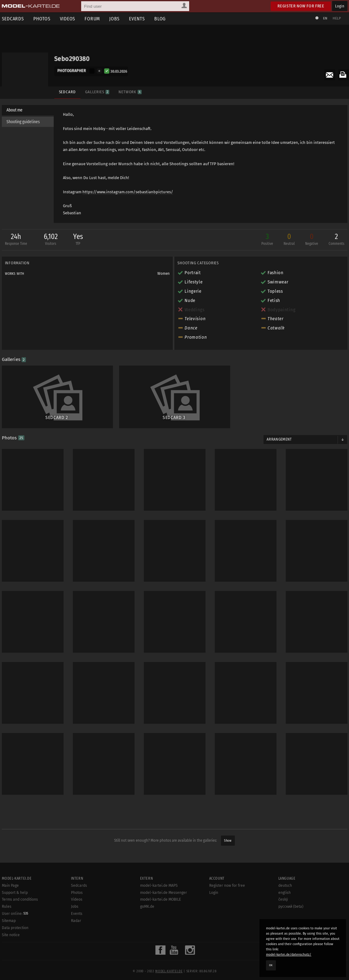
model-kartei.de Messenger (164, 913)
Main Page (10, 906)
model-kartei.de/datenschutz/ (289, 955)
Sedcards (79, 906)
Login (340, 6)
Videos (68, 19)
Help (337, 18)
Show (228, 841)
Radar (76, 941)
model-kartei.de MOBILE (161, 920)
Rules (7, 927)
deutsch (285, 906)
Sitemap (9, 941)
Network (130, 92)
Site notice (11, 955)
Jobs (114, 19)
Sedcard (67, 92)
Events (137, 19)
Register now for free (301, 6)
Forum (92, 19)
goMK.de (147, 927)
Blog (160, 19)
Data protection (15, 948)
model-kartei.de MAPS (159, 906)
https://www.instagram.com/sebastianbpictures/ (128, 192)
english (285, 913)
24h (16, 240)
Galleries (97, 92)
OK (271, 965)
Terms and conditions (20, 920)
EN (325, 18)
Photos (42, 19)
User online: (15, 934)
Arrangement (279, 439)
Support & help (15, 913)
